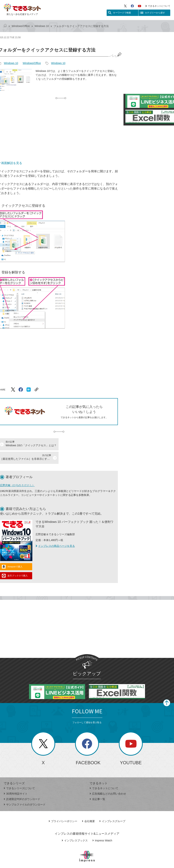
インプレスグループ (112, 808)
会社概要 (88, 808)
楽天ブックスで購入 (18, 562)
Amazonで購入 (15, 553)
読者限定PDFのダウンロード (22, 786)
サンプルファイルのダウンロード (25, 791)
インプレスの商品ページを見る (55, 532)
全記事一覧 (97, 786)
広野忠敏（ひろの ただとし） (17, 472)
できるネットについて (158, 6)
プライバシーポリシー (63, 808)
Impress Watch (102, 827)
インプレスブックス (75, 827)
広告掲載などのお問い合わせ (108, 780)
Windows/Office (21, 26)
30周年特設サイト (16, 780)
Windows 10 (42, 26)
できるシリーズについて (19, 775)
